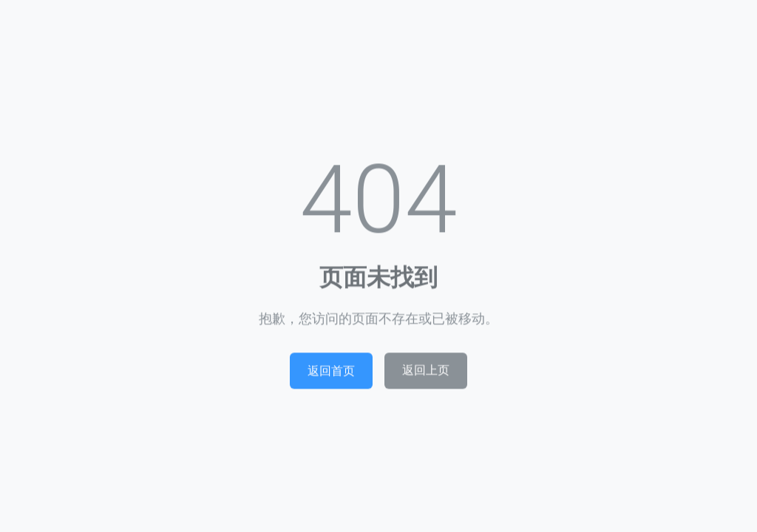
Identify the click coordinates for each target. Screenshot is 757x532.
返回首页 (331, 373)
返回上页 (426, 373)
